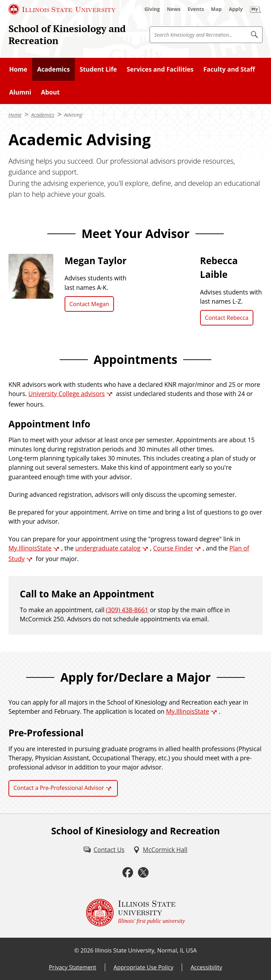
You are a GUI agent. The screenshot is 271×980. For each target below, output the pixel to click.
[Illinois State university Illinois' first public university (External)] (135, 913)
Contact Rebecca (227, 318)
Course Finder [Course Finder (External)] (173, 548)
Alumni (20, 92)
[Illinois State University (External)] (62, 9)
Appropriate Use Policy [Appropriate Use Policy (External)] (143, 967)
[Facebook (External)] (128, 872)
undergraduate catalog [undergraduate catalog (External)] (108, 548)
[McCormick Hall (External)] (160, 850)
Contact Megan (89, 304)
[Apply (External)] (236, 9)
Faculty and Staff (229, 69)
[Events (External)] (196, 9)
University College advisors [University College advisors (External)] (67, 394)
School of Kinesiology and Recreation (67, 35)
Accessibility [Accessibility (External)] (206, 967)
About (50, 92)
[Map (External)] (216, 9)
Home (18, 69)
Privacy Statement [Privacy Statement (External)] (72, 967)
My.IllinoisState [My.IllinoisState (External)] (30, 548)
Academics (53, 69)
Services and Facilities (160, 69)
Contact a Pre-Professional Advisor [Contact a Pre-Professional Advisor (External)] (59, 788)
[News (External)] (174, 9)
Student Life (98, 69)
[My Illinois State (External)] (255, 9)
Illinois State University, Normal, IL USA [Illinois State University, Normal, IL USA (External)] (146, 950)
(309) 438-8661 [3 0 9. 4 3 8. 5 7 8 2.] (127, 610)
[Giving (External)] (152, 9)
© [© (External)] (77, 950)
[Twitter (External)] (143, 872)
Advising (73, 115)
